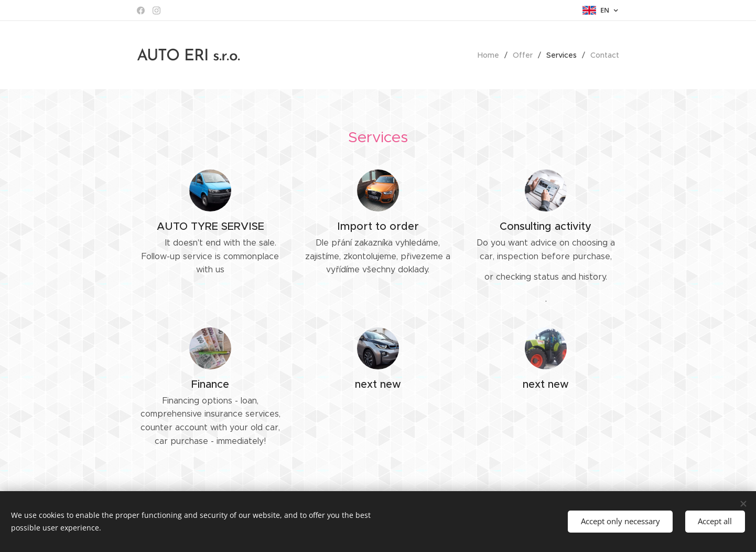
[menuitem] (491, 55)
